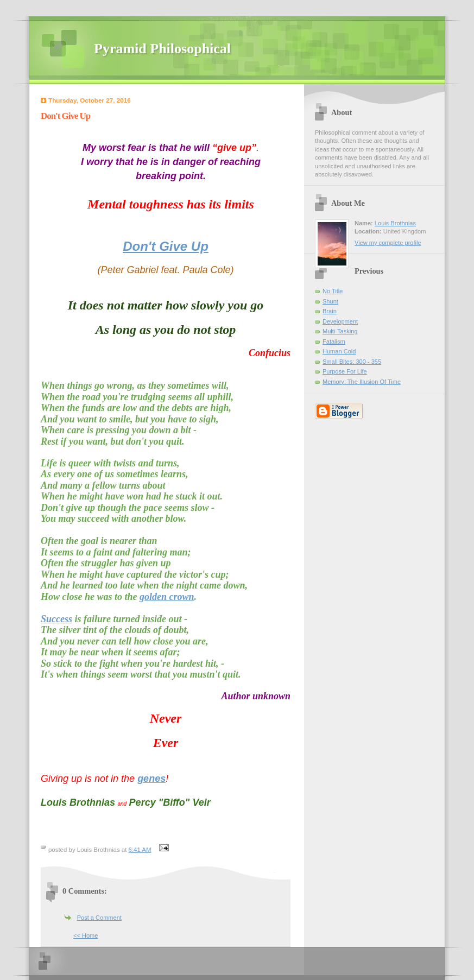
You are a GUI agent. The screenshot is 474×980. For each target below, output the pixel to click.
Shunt (330, 301)
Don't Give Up (166, 246)
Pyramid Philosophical (162, 49)
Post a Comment (99, 918)
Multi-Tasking (340, 331)
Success (56, 619)
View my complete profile (388, 243)
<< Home (86, 935)
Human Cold (339, 351)
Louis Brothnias (395, 223)
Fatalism (334, 342)
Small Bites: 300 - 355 (352, 362)
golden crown (167, 597)
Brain (330, 311)
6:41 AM (140, 850)
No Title (333, 291)
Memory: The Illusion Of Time (362, 382)
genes (151, 779)
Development (340, 321)
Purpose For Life (345, 371)
